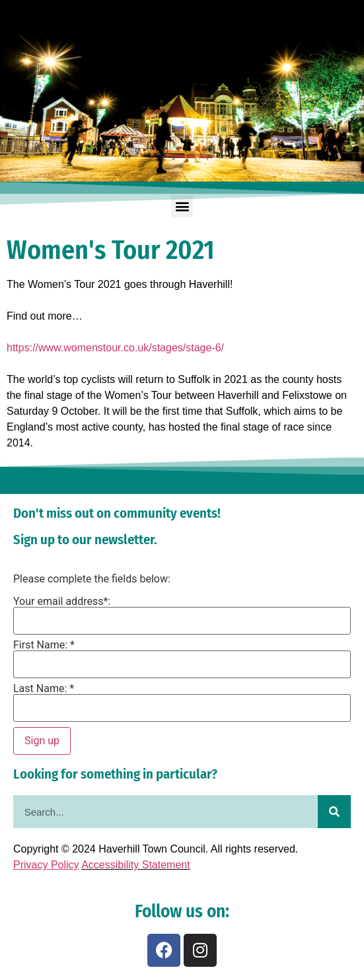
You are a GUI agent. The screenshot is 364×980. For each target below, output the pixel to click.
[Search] (334, 812)
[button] (182, 206)
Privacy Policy (46, 865)
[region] (182, 91)
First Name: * (44, 645)
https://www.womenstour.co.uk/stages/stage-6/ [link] (115, 348)
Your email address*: (62, 602)
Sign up (42, 741)
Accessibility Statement (136, 865)
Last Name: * (44, 689)
